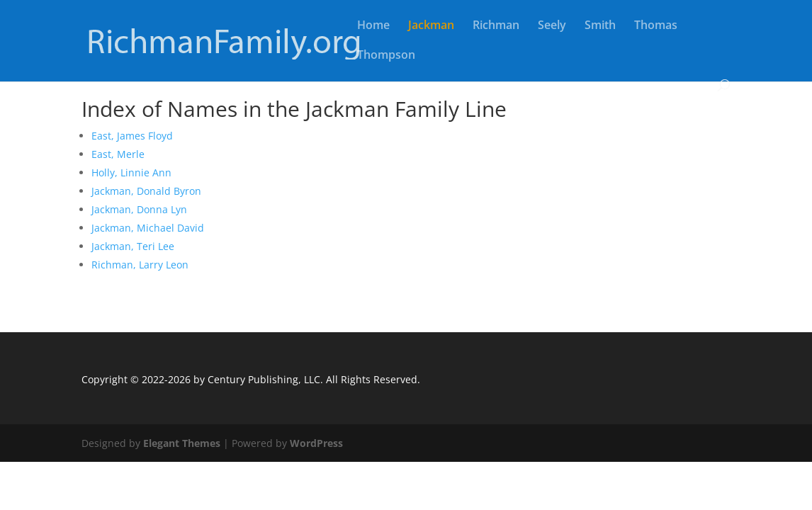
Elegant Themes (182, 443)
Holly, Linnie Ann (131, 172)
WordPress (316, 443)
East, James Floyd (132, 136)
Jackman (431, 26)
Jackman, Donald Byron (146, 191)
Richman (496, 26)
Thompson (386, 56)
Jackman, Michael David (148, 228)
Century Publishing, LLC (264, 379)
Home (373, 26)
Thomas (656, 26)
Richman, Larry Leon (140, 265)
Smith (600, 26)
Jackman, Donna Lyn (139, 209)
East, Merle (118, 154)
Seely (552, 26)
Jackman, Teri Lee (133, 246)
